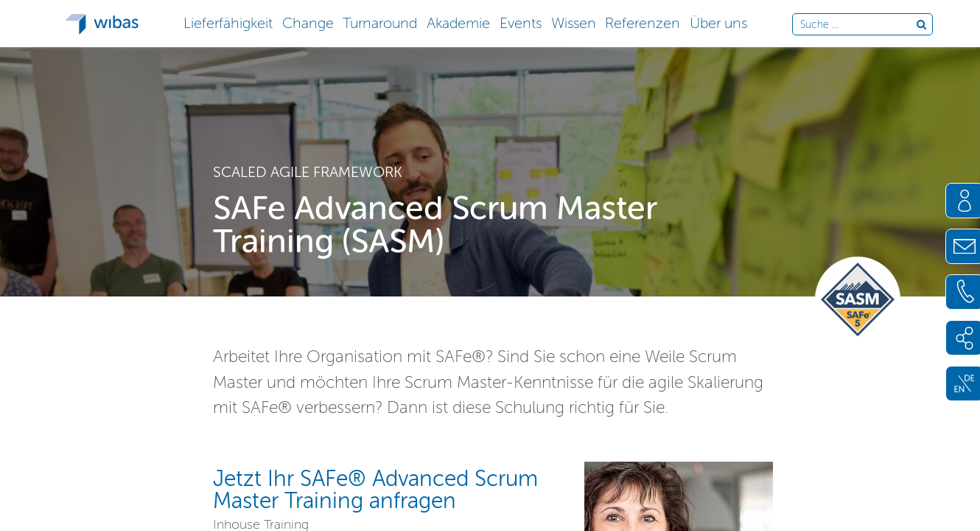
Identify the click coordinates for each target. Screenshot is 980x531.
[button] (228, 22)
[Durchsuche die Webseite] (858, 25)
